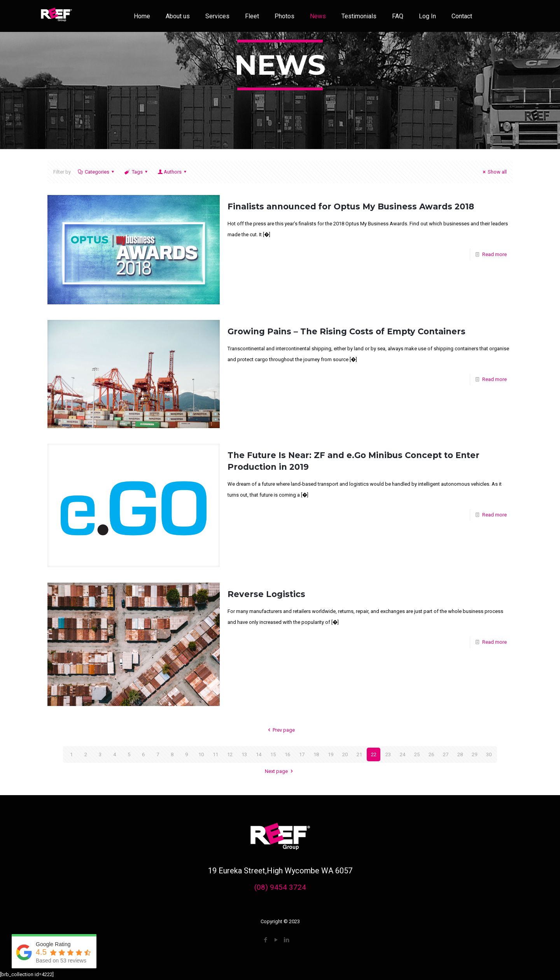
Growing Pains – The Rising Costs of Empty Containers (346, 331)
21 (359, 754)
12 (230, 754)
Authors (173, 172)
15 (273, 754)
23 (388, 754)
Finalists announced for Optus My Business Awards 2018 (351, 206)
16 (287, 754)
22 (374, 754)
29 (474, 754)
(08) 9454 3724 (280, 887)
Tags (136, 172)
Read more (494, 254)
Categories (96, 172)
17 (302, 754)
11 (215, 754)
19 (331, 754)
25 (417, 754)
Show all (494, 172)
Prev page (280, 730)
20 (345, 754)
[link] (56, 16)
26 (431, 754)
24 (402, 754)
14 (259, 754)
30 (489, 754)
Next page (280, 771)
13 (244, 754)
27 (446, 754)
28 (460, 754)
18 (316, 754)
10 (201, 754)
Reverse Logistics (266, 594)
